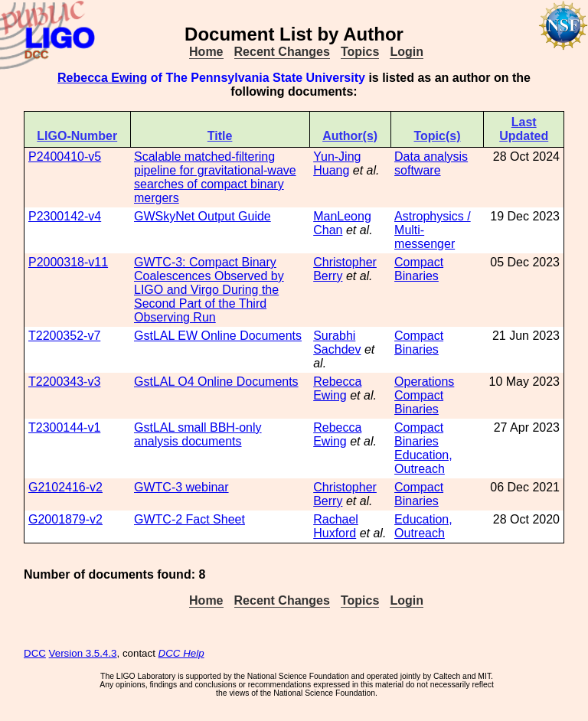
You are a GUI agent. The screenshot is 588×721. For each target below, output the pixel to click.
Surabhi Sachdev (337, 343)
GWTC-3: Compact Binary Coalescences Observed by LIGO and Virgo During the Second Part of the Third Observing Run (209, 290)
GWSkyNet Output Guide (203, 216)
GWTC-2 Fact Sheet (189, 519)
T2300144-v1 (64, 427)
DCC (35, 653)
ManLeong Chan (342, 223)
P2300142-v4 (65, 216)
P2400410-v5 (65, 157)
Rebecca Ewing (102, 78)
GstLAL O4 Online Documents (216, 382)
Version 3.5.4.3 (83, 653)
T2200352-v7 (64, 336)
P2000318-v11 (68, 262)
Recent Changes (282, 52)
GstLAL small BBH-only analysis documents (198, 434)
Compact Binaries (419, 269)
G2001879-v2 (65, 519)
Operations (424, 382)
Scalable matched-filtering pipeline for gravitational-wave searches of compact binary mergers (215, 177)
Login (407, 52)
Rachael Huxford (336, 526)
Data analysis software (431, 163)
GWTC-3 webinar (181, 487)
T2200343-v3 (64, 382)
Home (206, 52)
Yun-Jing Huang (337, 163)
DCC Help (181, 653)
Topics (360, 52)
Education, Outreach (423, 462)
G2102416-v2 (65, 487)
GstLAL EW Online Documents (218, 336)
